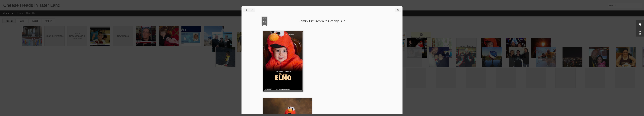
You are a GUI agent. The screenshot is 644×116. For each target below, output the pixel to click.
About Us (30, 13)
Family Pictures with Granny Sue (322, 21)
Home (20, 13)
